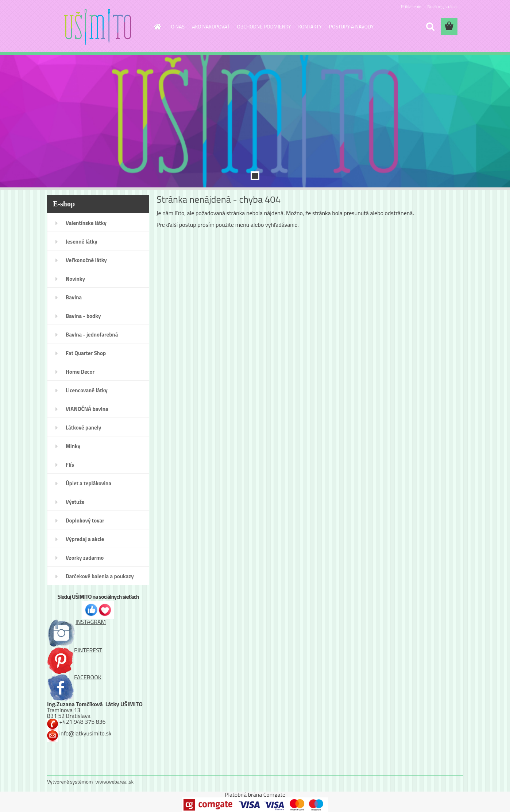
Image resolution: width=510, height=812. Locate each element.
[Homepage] (157, 27)
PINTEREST (75, 650)
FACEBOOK (74, 677)
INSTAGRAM (76, 622)
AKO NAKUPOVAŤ (211, 26)
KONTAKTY (310, 26)
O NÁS (178, 26)
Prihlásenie (411, 6)
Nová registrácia (442, 6)
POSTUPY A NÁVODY (351, 26)
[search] (430, 27)
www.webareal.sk (115, 782)
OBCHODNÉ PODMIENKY (264, 26)
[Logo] (97, 27)
